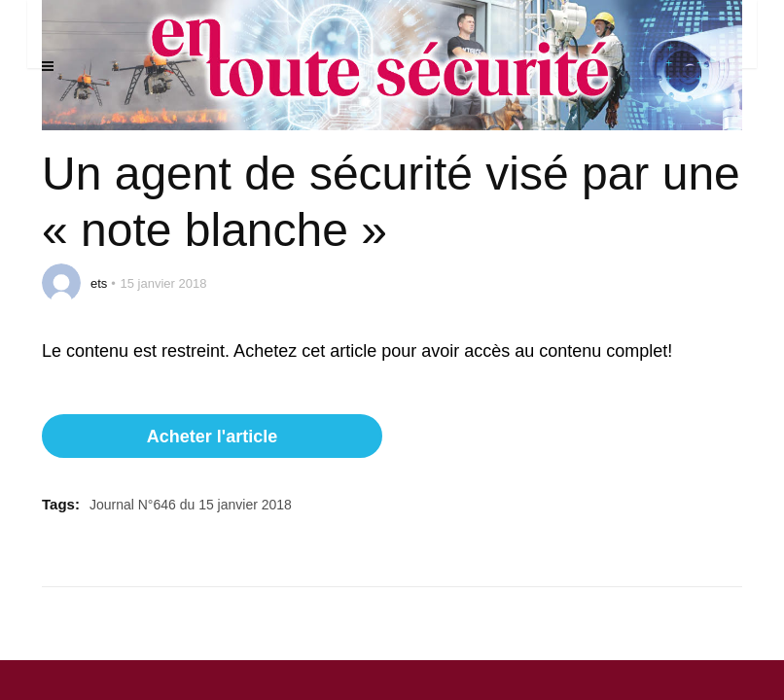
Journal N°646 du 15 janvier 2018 (191, 505)
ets (99, 283)
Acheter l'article (212, 437)
